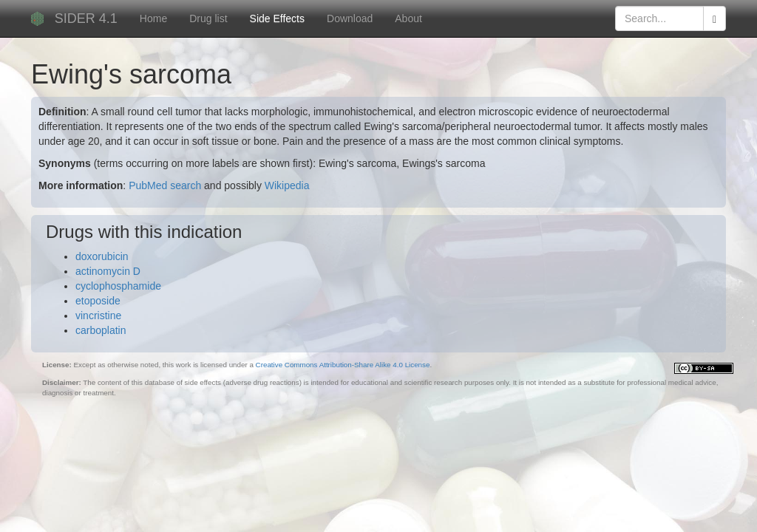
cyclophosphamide (118, 286)
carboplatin (101, 330)
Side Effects (277, 18)
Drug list (208, 18)
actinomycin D (108, 271)
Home (153, 18)
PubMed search (165, 185)
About (408, 18)
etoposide (98, 301)
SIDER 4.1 (86, 18)
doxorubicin (102, 256)
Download (350, 18)
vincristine (98, 316)
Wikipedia (287, 185)
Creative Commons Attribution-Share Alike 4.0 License (343, 365)
